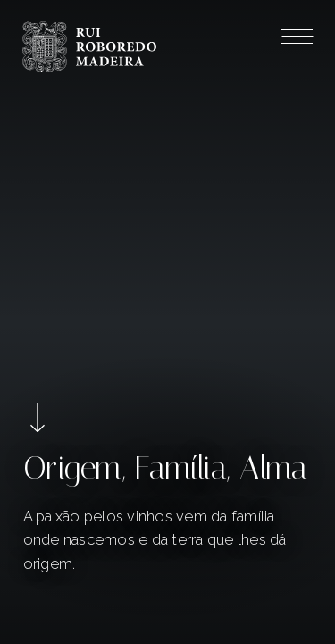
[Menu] (297, 39)
